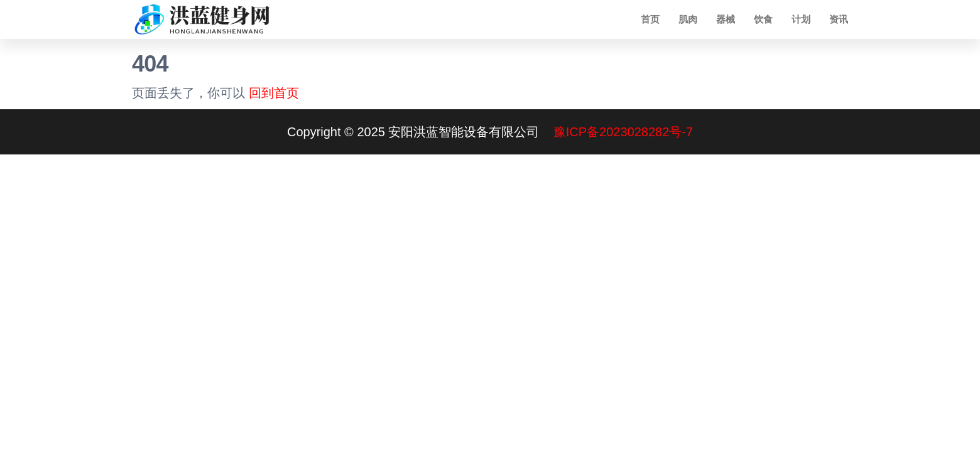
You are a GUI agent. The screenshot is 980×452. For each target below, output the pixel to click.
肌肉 (688, 19)
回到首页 (274, 93)
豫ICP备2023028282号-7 (623, 132)
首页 (650, 19)
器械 (726, 19)
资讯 (839, 19)
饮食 (763, 19)
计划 (801, 19)
